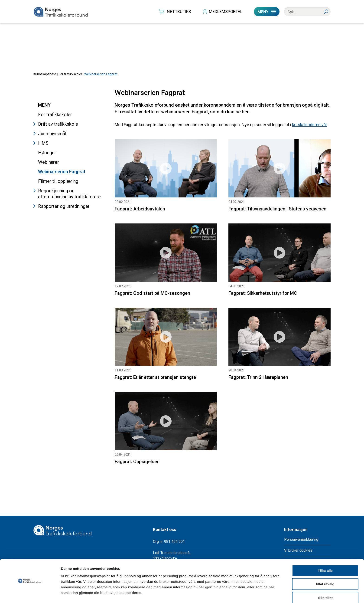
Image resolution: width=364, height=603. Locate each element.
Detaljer (247, 594)
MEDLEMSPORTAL (226, 11)
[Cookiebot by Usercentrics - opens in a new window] (30, 594)
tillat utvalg (325, 570)
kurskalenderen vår (309, 128)
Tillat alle (325, 557)
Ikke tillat (325, 584)
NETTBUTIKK (179, 11)
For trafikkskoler (70, 78)
